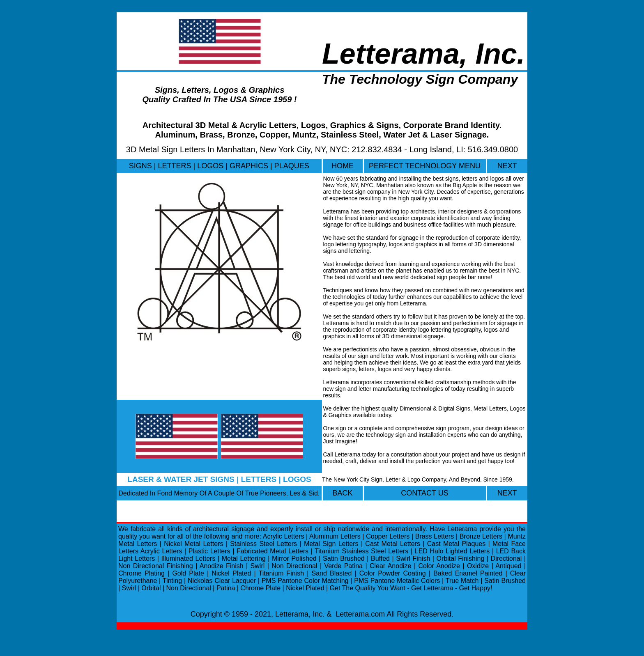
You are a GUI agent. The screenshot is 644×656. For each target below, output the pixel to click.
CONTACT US (424, 493)
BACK (342, 493)
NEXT (507, 166)
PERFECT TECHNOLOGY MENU (425, 166)
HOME (343, 166)
